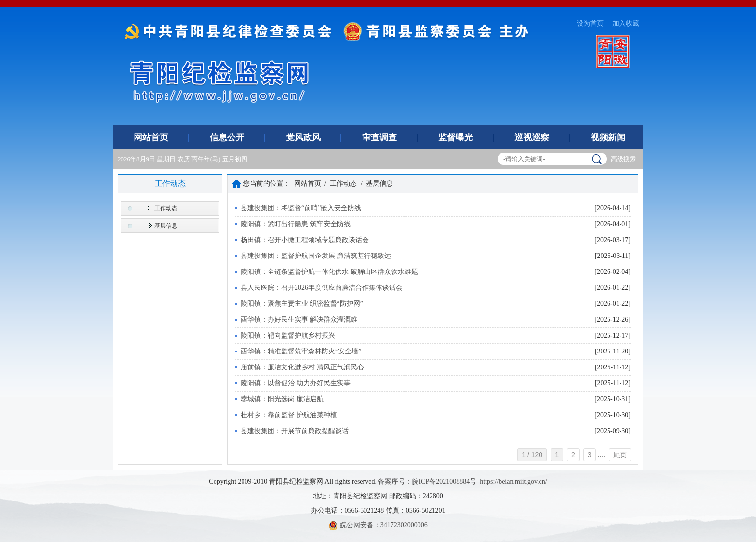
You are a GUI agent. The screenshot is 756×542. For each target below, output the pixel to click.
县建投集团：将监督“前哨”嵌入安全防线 (301, 208)
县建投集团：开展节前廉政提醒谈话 (295, 431)
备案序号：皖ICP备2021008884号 (427, 481)
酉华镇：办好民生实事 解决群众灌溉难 (299, 319)
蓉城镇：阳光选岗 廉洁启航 (282, 399)
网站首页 (151, 137)
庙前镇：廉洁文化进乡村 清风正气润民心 (302, 367)
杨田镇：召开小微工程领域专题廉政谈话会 (305, 240)
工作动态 (166, 208)
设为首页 (590, 23)
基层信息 (166, 226)
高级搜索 (623, 159)
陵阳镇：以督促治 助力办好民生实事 (296, 383)
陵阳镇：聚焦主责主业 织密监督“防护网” (302, 304)
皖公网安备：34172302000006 (378, 525)
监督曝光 (456, 137)
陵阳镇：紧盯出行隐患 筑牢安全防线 (296, 224)
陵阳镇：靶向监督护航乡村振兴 (288, 335)
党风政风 (303, 137)
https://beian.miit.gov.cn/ (513, 481)
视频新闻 (608, 137)
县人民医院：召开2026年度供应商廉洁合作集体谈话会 (322, 288)
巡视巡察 (532, 137)
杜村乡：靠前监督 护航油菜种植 (289, 415)
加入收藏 (626, 23)
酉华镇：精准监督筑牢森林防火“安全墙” (301, 351)
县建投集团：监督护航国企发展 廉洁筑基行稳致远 (316, 256)
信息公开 (227, 137)
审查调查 (379, 137)
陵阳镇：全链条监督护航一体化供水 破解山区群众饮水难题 (329, 272)
